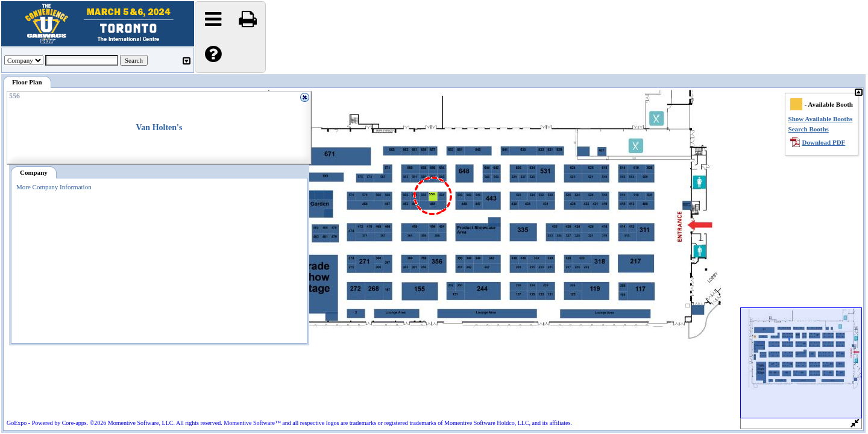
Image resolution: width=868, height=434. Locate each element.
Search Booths (809, 129)
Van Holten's (159, 127)
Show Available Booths (821, 119)
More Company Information (54, 187)
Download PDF (824, 142)
